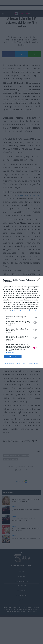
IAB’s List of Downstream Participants (24, 311)
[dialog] (21, 322)
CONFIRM (13, 356)
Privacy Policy (33, 364)
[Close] (39, 280)
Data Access (21, 364)
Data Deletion (10, 364)
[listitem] (21, 318)
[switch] (35, 323)
